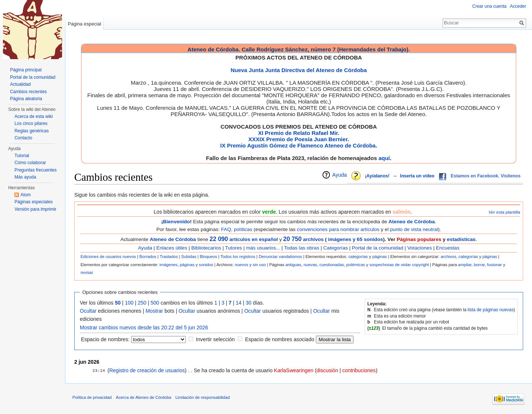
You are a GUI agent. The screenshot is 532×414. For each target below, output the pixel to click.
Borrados (148, 257)
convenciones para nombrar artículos (338, 229)
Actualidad (20, 84)
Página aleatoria (26, 99)
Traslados (169, 257)
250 (142, 303)
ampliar (465, 265)
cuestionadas (332, 265)
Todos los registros (238, 257)
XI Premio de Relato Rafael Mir (298, 133)
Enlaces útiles (172, 248)
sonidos (206, 265)
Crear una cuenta (489, 6)
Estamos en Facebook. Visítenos (486, 176)
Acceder (518, 6)
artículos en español (254, 239)
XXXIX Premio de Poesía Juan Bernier (298, 139)
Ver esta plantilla (504, 212)
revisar (87, 272)
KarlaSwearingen (294, 370)
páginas (380, 257)
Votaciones (420, 248)
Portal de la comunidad (378, 248)
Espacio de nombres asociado (280, 339)
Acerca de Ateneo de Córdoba (144, 397)
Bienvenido (176, 222)
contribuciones (359, 370)
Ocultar (88, 311)
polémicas (356, 265)
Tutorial (22, 156)
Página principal (26, 70)
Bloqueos (209, 257)
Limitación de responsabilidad (203, 397)
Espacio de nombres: (105, 339)
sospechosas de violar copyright (399, 265)
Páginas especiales (33, 202)
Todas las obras (302, 248)
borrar (480, 265)
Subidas (189, 257)
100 (129, 303)
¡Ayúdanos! (377, 176)
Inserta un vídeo (417, 176)
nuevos (241, 265)
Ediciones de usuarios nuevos (108, 257)
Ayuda (339, 175)
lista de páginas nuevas (491, 310)
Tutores (233, 248)
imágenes (168, 265)
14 (239, 303)
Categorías (335, 248)
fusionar (494, 265)
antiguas (294, 265)
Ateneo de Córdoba (412, 222)
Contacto (23, 138)
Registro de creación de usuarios (147, 370)
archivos (303, 239)
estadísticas (461, 239)
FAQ (226, 229)
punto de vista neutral (414, 229)
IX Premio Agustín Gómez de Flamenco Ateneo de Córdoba (298, 145)
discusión (327, 370)
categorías (358, 257)
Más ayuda (25, 177)
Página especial (84, 24)
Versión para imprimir (35, 209)
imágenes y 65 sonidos (355, 239)
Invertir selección (215, 339)
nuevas (310, 265)
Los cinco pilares (31, 123)
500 (155, 303)
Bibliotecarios (206, 248)
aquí (384, 158)
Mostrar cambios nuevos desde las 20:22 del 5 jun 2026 (144, 328)
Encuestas (448, 248)
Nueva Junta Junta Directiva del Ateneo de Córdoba (299, 70)
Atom (25, 195)
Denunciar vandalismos (280, 257)
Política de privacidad (92, 397)
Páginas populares (419, 239)
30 (249, 303)
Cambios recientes (28, 92)
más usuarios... (263, 248)
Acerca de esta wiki (33, 116)
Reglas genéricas (32, 131)
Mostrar (154, 311)
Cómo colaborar (30, 163)
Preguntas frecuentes (35, 170)
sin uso (259, 265)
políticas (243, 229)
